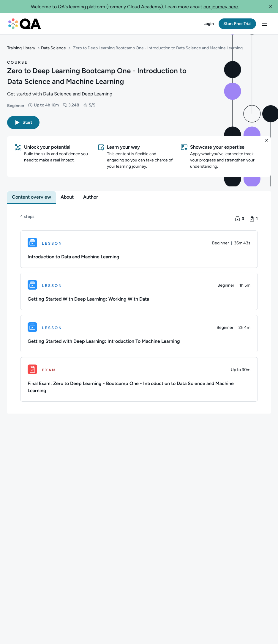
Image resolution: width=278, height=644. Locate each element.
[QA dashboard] (25, 24)
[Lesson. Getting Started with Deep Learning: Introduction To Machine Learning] (139, 332)
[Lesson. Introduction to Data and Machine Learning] (139, 248)
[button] (270, 7)
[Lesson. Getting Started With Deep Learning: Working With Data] (139, 290)
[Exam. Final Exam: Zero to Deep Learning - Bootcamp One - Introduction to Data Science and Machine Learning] (139, 378)
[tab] (31, 196)
